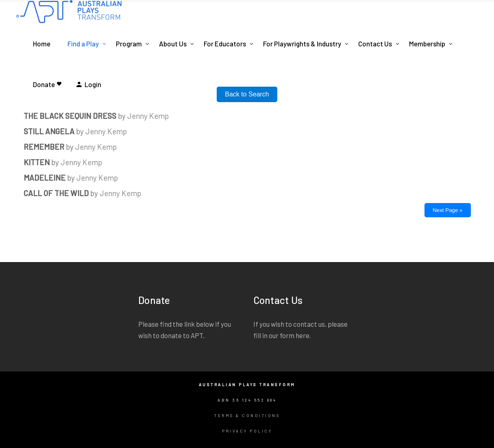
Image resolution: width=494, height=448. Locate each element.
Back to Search (247, 94)
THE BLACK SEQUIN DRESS (70, 116)
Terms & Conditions (247, 415)
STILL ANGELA (49, 131)
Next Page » (447, 210)
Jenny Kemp (148, 116)
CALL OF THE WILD (56, 193)
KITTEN (37, 162)
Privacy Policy (247, 431)
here (302, 335)
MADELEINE (45, 178)
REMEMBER (44, 147)
